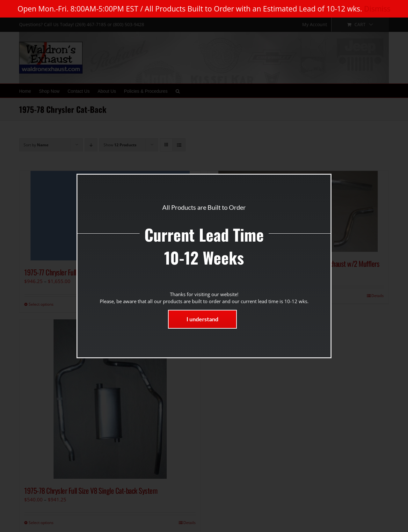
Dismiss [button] (377, 9)
